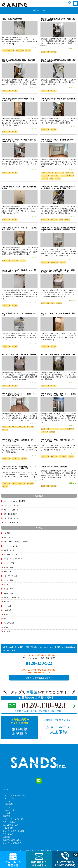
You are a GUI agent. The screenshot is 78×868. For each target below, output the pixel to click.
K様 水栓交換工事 (10, 514)
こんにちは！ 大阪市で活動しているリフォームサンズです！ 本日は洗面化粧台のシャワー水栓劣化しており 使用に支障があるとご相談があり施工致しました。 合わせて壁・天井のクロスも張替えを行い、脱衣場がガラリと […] (20, 294)
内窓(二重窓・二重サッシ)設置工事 (16, 542)
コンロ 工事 (45, 176)
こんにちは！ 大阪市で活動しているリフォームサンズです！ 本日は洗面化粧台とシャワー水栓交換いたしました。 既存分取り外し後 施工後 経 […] (58, 448)
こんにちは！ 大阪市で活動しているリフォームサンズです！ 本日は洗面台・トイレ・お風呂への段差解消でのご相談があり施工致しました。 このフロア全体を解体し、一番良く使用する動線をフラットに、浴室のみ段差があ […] (58, 418)
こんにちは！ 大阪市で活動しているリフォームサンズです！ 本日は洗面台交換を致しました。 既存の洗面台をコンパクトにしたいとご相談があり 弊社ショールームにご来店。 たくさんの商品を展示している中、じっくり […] (58, 475)
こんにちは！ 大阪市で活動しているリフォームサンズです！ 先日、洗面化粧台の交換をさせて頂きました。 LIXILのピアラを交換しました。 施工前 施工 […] (20, 82)
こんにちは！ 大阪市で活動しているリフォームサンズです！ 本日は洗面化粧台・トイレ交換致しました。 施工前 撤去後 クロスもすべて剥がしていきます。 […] (20, 475)
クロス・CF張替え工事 (67, 176)
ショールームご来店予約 (12, 843)
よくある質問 (8, 828)
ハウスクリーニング (11, 546)
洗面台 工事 (20, 50)
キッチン (9, 807)
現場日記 (6, 837)
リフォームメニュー (10, 798)
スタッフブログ (9, 623)
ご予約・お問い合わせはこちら (39, 678)
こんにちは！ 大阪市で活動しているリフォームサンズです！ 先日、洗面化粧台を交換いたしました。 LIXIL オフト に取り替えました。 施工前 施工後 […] (58, 121)
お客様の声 (7, 610)
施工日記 (28, 50)
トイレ (8, 801)
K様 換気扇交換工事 (11, 518)
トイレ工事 (45, 179)
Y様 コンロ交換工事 (11, 505)
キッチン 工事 (59, 173)
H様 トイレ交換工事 (11, 510)
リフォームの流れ (10, 822)
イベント (7, 619)
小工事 (6, 585)
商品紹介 (7, 627)
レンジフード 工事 (11, 576)
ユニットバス (55, 176)
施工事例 (6, 816)
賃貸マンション (9, 538)
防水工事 (7, 602)
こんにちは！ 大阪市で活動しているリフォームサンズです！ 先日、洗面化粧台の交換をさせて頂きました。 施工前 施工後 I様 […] (58, 82)
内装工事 (7, 533)
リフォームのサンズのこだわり (15, 795)
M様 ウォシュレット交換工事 (14, 501)
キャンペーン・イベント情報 (14, 819)
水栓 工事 (54, 220)
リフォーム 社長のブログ (13, 559)
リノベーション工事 (8, 50)
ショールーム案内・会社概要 (14, 831)
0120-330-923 (39, 663)
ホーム (5, 789)
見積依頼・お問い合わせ (12, 840)
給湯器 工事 (55, 262)
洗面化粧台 (9, 804)
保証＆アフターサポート (12, 825)
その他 (51, 179)
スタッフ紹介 (8, 834)
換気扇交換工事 (9, 550)
